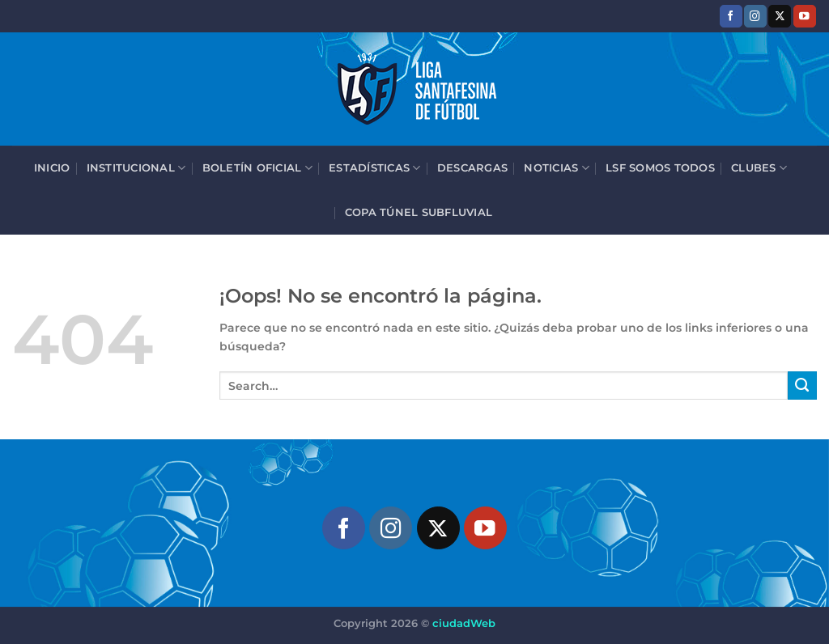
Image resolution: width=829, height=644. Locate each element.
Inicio (52, 167)
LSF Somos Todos (660, 167)
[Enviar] (802, 386)
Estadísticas (375, 168)
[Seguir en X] (780, 16)
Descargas (472, 167)
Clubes (759, 168)
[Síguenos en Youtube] (805, 16)
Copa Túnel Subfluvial (419, 212)
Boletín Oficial (257, 168)
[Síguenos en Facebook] (731, 16)
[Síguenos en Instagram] (755, 16)
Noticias (557, 168)
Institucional (136, 168)
